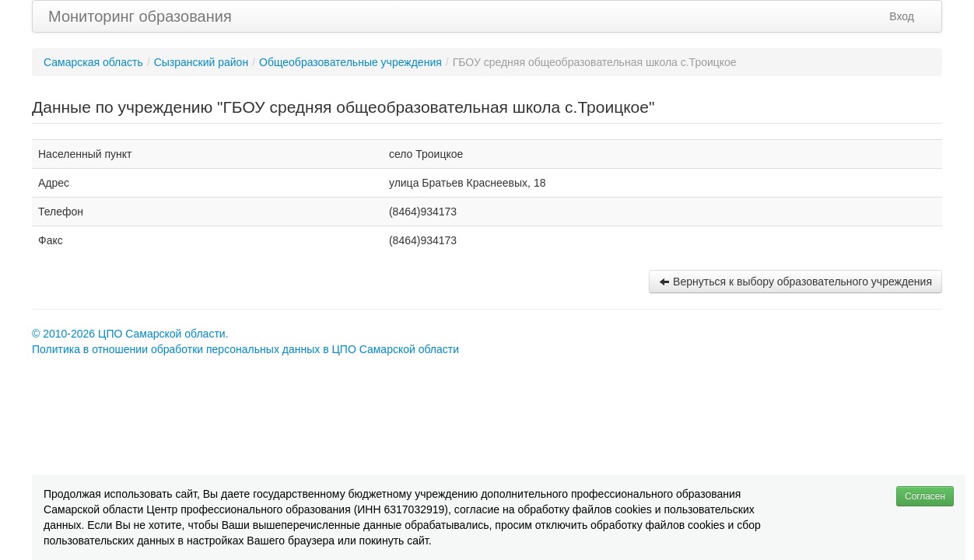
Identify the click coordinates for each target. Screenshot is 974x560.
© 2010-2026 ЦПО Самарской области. (130, 334)
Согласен (925, 496)
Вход (902, 16)
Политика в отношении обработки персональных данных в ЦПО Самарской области (245, 349)
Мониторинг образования (140, 16)
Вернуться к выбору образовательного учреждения (795, 282)
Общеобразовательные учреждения (350, 62)
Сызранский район (201, 62)
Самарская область (93, 62)
